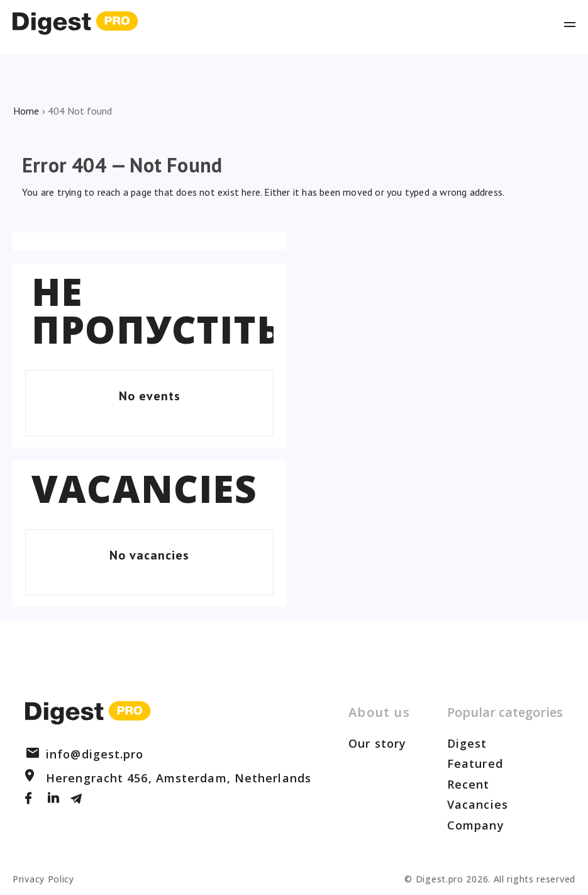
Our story (377, 743)
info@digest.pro (85, 754)
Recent (469, 784)
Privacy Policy (43, 879)
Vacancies (144, 488)
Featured (475, 763)
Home (26, 111)
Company (476, 825)
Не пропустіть (157, 310)
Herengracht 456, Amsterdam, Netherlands (168, 778)
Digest (467, 743)
